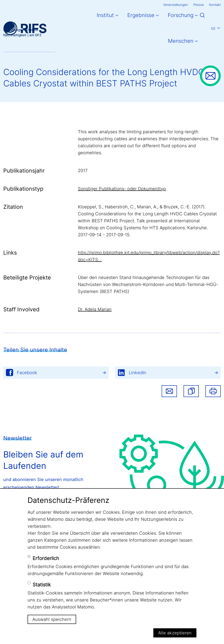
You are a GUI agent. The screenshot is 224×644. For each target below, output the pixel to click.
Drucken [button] (213, 391)
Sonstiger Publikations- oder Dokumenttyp (122, 189)
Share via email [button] (169, 391)
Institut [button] (105, 15)
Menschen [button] (181, 41)
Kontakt (215, 5)
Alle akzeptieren (175, 633)
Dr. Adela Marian (95, 309)
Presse (199, 5)
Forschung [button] (181, 15)
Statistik (42, 585)
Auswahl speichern (52, 619)
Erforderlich (46, 558)
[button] (191, 391)
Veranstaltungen (176, 5)
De (213, 28)
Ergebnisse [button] (141, 15)
